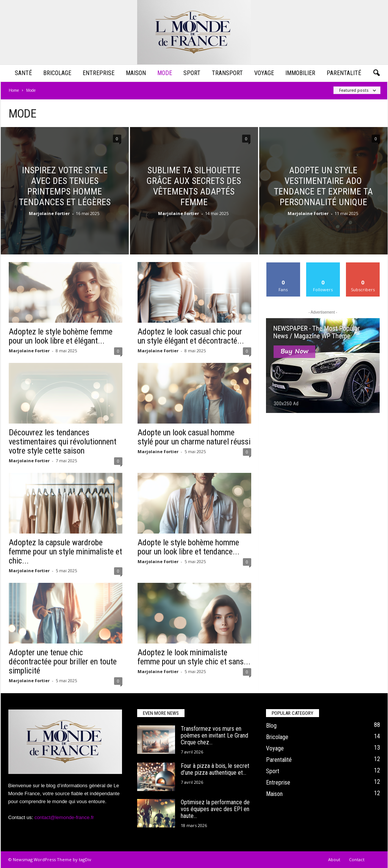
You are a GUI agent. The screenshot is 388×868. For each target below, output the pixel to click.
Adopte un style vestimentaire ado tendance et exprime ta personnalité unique (323, 186)
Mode (165, 73)
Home (14, 90)
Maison (136, 73)
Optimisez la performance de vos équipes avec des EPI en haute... (215, 809)
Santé (23, 73)
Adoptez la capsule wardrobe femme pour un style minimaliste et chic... (65, 552)
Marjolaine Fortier (49, 213)
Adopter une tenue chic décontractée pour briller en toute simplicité (63, 662)
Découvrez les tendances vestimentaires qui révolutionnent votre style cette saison (63, 442)
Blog (271, 726)
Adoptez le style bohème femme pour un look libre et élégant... (61, 336)
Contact (357, 859)
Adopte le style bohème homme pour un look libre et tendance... (189, 547)
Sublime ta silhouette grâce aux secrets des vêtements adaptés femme (194, 186)
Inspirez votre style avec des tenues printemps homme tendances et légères (65, 186)
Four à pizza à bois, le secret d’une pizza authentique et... (215, 769)
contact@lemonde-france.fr (64, 817)
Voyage (264, 73)
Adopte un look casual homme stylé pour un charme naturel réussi (194, 437)
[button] (376, 73)
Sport (192, 73)
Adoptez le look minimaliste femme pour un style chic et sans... (194, 657)
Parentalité (344, 73)
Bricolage (57, 73)
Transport (227, 73)
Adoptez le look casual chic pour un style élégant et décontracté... (191, 336)
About (334, 859)
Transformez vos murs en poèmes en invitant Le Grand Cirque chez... (214, 735)
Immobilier (300, 73)
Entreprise (99, 73)
